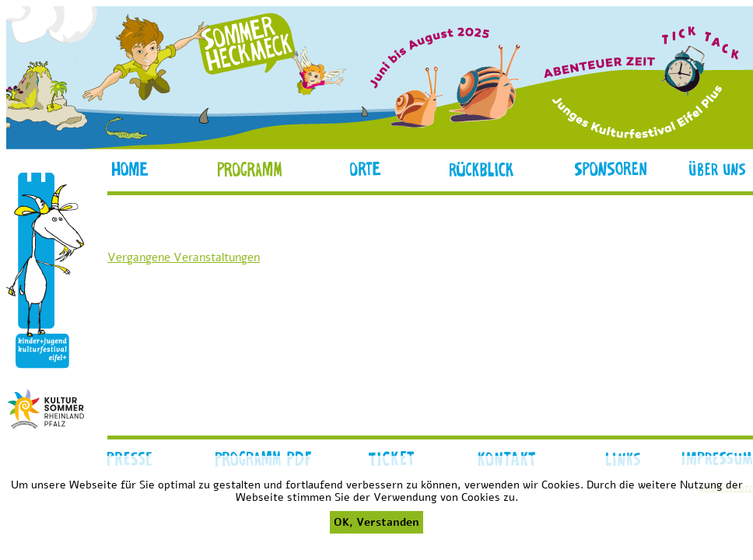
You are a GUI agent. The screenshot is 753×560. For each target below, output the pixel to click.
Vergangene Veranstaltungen (184, 257)
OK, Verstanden (376, 522)
